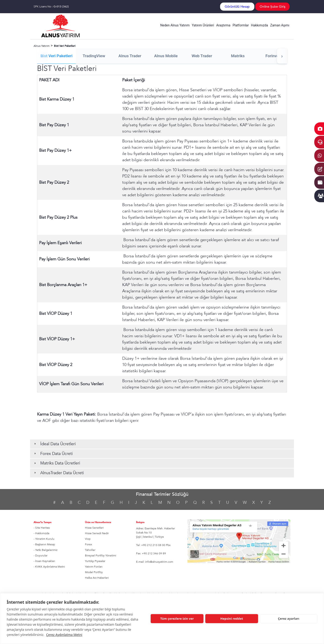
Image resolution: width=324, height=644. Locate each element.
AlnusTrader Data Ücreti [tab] (58, 473)
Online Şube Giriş (273, 7)
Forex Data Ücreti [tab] (53, 454)
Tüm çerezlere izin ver (177, 619)
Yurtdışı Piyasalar (95, 561)
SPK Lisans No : (51, 6)
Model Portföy (94, 572)
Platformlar (241, 25)
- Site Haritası (42, 528)
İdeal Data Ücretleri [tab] (54, 444)
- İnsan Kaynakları (44, 561)
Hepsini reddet (232, 619)
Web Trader (206, 56)
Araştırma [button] (223, 25)
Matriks (243, 56)
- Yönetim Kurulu (44, 539)
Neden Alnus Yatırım (175, 25)
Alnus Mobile (169, 56)
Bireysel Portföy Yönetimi (101, 556)
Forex (89, 545)
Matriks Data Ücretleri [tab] (57, 463)
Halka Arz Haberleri (97, 578)
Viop (88, 539)
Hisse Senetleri (94, 528)
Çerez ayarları (289, 619)
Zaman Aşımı (280, 25)
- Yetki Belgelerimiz (45, 550)
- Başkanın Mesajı (44, 545)
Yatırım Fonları (94, 567)
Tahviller (90, 550)
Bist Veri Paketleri (57, 56)
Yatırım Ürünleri (203, 25)
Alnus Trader (132, 56)
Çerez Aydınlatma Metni (64, 635)
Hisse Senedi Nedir (97, 534)
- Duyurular (40, 556)
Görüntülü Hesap (237, 7)
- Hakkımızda (41, 534)
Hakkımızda (260, 25)
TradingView (95, 56)
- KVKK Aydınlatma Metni (49, 567)
